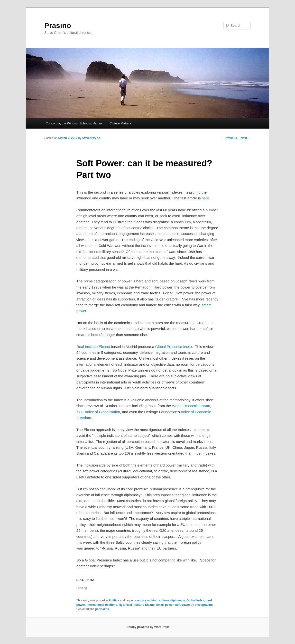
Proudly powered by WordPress (147, 627)
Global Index (195, 600)
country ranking (146, 600)
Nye (121, 605)
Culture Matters (120, 123)
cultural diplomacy (172, 600)
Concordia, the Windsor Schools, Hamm (74, 123)
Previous (229, 138)
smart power (165, 605)
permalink (102, 609)
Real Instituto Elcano (93, 347)
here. (206, 198)
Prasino (58, 25)
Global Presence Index (174, 347)
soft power (183, 605)
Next (246, 138)
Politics (114, 600)
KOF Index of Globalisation (98, 412)
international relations (102, 605)
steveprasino (91, 138)
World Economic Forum (191, 406)
